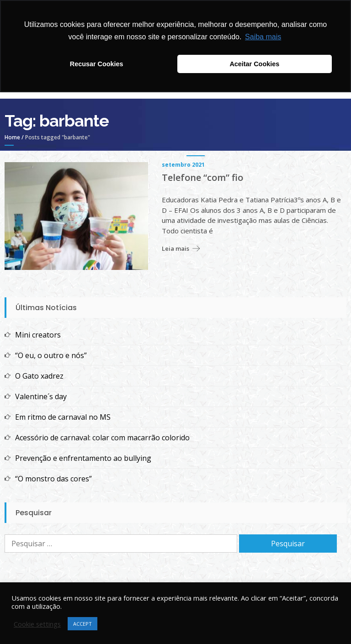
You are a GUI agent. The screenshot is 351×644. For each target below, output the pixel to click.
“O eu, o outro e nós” (51, 355)
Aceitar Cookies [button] (254, 64)
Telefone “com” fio (202, 178)
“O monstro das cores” (53, 479)
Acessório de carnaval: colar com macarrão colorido (102, 438)
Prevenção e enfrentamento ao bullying (83, 458)
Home (12, 137)
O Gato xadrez (39, 376)
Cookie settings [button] (37, 624)
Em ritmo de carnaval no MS (63, 417)
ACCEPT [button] (82, 624)
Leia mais (175, 248)
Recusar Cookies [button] (97, 64)
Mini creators (38, 335)
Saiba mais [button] (263, 37)
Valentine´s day (41, 396)
